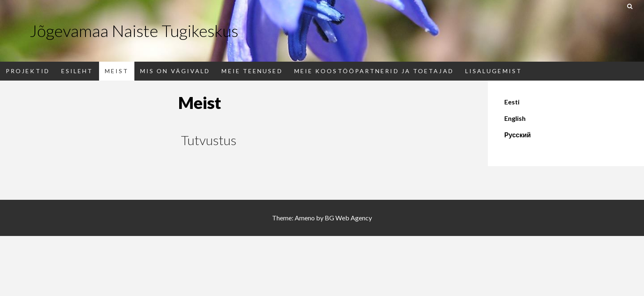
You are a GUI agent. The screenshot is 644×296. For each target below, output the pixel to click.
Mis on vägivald (175, 71)
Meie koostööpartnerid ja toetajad (374, 71)
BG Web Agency (348, 218)
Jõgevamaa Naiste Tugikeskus (134, 31)
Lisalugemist (494, 71)
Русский (518, 135)
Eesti (512, 102)
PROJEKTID (28, 71)
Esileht (77, 71)
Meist (117, 71)
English (515, 118)
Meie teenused (252, 71)
